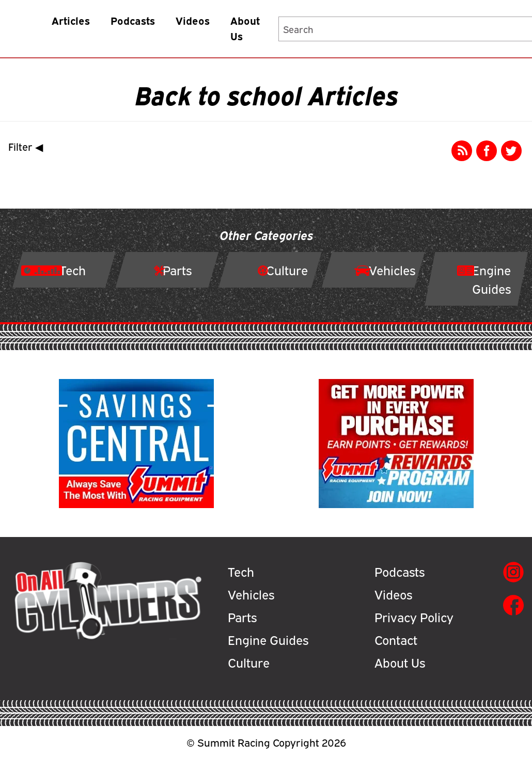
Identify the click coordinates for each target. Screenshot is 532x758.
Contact (396, 639)
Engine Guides (268, 639)
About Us (245, 28)
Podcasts (133, 20)
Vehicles (251, 594)
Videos (193, 20)
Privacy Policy (414, 617)
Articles (71, 20)
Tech (241, 571)
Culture (249, 662)
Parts (242, 617)
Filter (28, 146)
